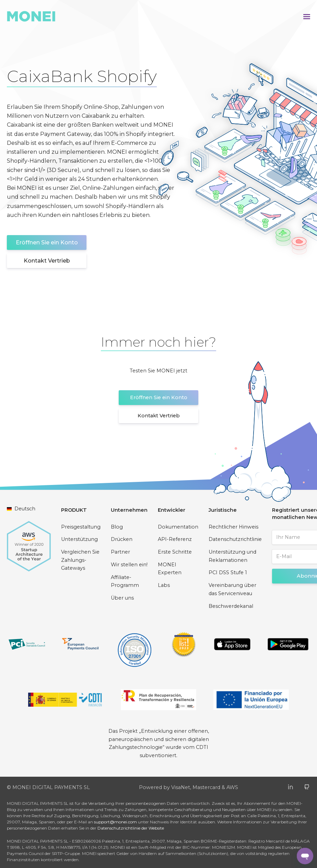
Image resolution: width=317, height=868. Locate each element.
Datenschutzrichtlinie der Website (131, 828)
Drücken (122, 539)
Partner (120, 552)
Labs (164, 585)
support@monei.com (115, 822)
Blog (117, 527)
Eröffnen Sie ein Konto (47, 242)
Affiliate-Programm (125, 581)
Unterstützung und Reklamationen (232, 556)
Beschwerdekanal (231, 606)
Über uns (122, 598)
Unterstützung (79, 539)
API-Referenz (175, 539)
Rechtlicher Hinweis (233, 527)
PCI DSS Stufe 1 (228, 572)
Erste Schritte (175, 552)
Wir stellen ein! (129, 565)
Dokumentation (178, 527)
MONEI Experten (170, 569)
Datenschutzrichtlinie (235, 539)
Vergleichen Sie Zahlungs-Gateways (80, 560)
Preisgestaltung (81, 527)
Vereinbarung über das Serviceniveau (232, 589)
